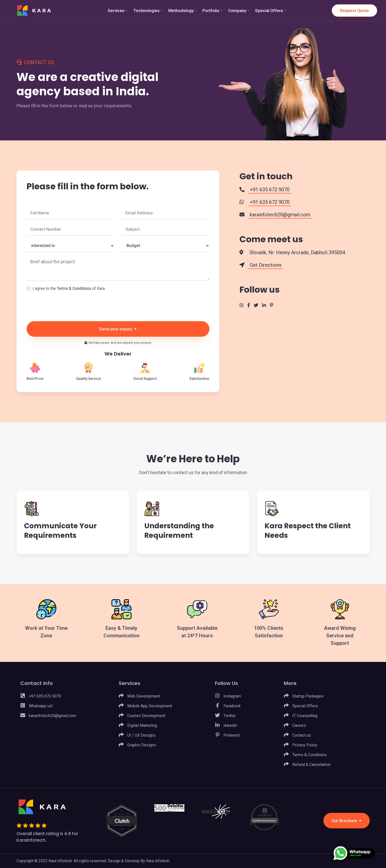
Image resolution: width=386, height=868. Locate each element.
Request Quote (354, 11)
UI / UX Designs (137, 735)
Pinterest (227, 735)
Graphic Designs (137, 745)
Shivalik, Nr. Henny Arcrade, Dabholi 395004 (297, 252)
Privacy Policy (301, 745)
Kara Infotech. (158, 861)
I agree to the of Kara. (69, 288)
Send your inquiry (118, 329)
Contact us (297, 735)
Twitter (225, 716)
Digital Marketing (138, 726)
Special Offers (301, 706)
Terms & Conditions (74, 288)
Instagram (228, 696)
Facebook (228, 706)
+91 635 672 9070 (41, 696)
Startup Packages (304, 696)
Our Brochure (347, 821)
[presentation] (65, 306)
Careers (295, 726)
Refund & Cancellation (307, 765)
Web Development (139, 696)
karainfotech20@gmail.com (48, 716)
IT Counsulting (301, 716)
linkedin (226, 726)
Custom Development (142, 716)
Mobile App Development (145, 706)
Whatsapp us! (37, 706)
